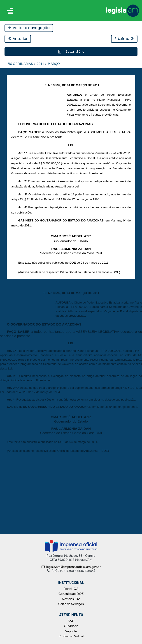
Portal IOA (71, 589)
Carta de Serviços (71, 604)
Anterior (18, 39)
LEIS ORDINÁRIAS (19, 64)
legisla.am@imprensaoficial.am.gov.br (71, 567)
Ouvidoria (71, 626)
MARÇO (54, 64)
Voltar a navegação (29, 28)
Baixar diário (75, 51)
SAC (71, 621)
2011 (40, 64)
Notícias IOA (71, 599)
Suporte (71, 631)
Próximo (124, 39)
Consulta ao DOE (71, 594)
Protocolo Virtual (71, 636)
